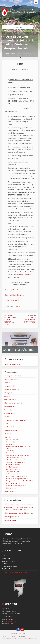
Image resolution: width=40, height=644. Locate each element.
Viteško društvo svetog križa (15, 486)
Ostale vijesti (8, 413)
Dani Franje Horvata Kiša (11, 376)
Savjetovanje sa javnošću (12, 430)
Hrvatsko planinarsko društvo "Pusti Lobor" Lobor (19, 447)
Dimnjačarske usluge (10, 379)
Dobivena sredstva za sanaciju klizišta (16, 513)
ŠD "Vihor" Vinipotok (12, 467)
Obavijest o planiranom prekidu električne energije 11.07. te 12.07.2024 (30, 320)
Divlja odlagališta (9, 517)
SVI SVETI (7, 434)
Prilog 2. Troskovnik (12, 300)
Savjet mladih (8, 427)
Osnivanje (7, 410)
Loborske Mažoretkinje (13, 458)
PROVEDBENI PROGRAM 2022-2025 (14, 420)
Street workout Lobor (13, 472)
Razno (6, 423)
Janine (6, 383)
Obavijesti (7, 396)
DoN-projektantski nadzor (14, 290)
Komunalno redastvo (10, 389)
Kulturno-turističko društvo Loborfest (18, 455)
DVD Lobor (9, 444)
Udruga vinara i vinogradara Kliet (16, 479)
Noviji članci (8, 316)
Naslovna (7, 53)
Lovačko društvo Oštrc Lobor (15, 462)
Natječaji (18, 306)
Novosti (14, 53)
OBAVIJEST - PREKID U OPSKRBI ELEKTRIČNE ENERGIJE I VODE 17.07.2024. (10, 321)
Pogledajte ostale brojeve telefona (14, 572)
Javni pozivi (7, 386)
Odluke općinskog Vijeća (11, 403)
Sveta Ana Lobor (11, 474)
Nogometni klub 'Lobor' (13, 465)
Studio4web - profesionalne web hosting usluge (26, 639)
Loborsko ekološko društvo (15, 460)
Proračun (7, 417)
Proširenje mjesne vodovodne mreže (15, 504)
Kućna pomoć (10, 451)
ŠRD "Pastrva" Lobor (12, 469)
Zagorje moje (10, 488)
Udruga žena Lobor (12, 483)
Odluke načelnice (9, 400)
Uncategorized (8, 491)
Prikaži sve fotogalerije (12, 364)
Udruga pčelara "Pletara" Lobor (16, 476)
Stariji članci (32, 316)
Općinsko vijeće (9, 406)
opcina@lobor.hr (26, 274)
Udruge (6, 437)
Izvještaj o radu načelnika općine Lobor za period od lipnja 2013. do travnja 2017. (19, 508)
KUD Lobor (9, 453)
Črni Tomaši (9, 442)
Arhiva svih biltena (10, 520)
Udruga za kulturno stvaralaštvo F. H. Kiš (18, 481)
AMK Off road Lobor (12, 439)
